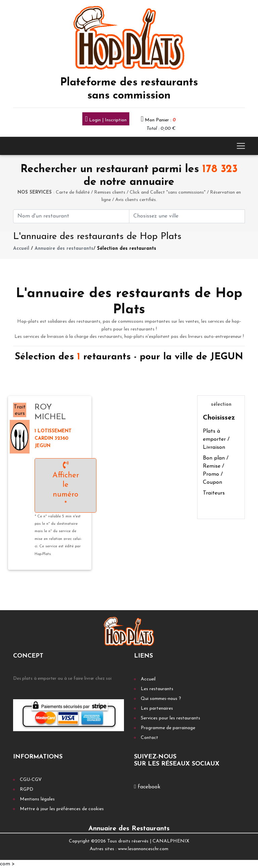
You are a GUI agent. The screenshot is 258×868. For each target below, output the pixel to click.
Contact (149, 738)
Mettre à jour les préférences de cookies (62, 809)
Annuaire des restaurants (64, 249)
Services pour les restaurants (170, 718)
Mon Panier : (160, 120)
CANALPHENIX (171, 841)
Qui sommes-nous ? (161, 699)
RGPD (27, 790)
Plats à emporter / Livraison (216, 439)
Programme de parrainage (168, 728)
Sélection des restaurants (127, 249)
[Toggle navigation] (241, 146)
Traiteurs (214, 493)
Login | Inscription (106, 120)
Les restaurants (157, 689)
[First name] (71, 216)
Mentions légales (37, 799)
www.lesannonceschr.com (143, 849)
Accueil (21, 249)
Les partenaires (157, 708)
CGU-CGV (31, 780)
